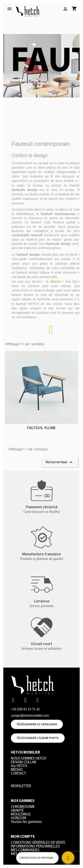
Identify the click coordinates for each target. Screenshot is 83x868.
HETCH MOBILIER (25, 753)
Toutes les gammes (26, 822)
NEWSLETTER (21, 786)
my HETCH (19, 766)
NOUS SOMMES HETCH (29, 759)
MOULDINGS (21, 814)
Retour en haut (60, 462)
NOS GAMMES (23, 801)
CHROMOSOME (23, 807)
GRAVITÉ (17, 811)
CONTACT (18, 774)
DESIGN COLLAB (23, 762)
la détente (54, 282)
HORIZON (18, 818)
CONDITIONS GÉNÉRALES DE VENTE (38, 843)
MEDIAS (17, 770)
